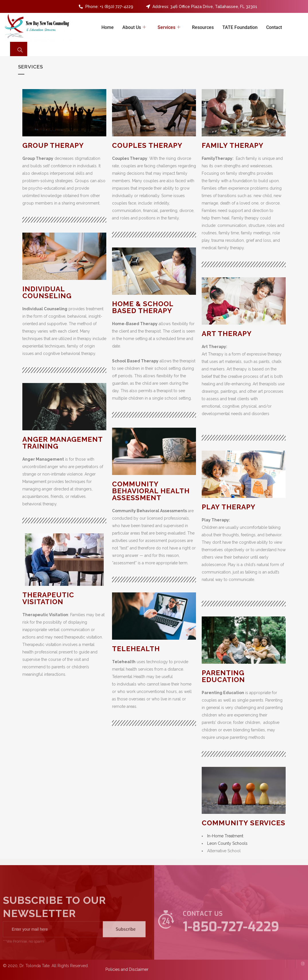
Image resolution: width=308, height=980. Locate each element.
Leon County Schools (227, 843)
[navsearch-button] (19, 49)
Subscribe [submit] (126, 939)
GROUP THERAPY (53, 145)
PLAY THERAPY (229, 507)
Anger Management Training (62, 443)
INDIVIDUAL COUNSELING (47, 292)
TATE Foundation (240, 27)
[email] (53, 939)
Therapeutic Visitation (48, 598)
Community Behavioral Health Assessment (151, 491)
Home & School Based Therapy (143, 307)
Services (170, 27)
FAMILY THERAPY (233, 145)
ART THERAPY (227, 334)
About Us (135, 27)
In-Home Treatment (225, 836)
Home (108, 27)
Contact (274, 27)
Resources (203, 27)
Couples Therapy (147, 145)
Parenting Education (223, 676)
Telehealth (136, 649)
